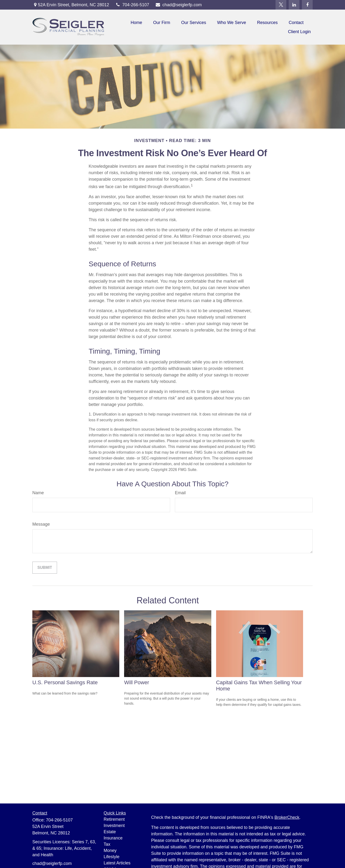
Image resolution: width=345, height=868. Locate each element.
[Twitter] (281, 5)
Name (38, 493)
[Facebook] (307, 5)
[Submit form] (45, 568)
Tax (107, 844)
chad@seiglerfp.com (179, 5)
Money (110, 850)
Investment (114, 826)
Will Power (137, 682)
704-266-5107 (132, 5)
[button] (136, 23)
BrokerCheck (287, 817)
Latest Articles (117, 863)
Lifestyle (112, 857)
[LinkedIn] (294, 5)
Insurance (113, 838)
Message (41, 524)
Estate (110, 832)
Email (180, 493)
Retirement (114, 819)
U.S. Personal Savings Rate (65, 682)
